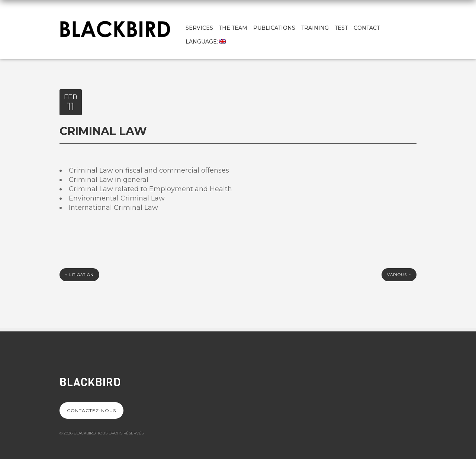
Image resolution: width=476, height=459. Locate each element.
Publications (274, 28)
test (341, 28)
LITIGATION (79, 275)
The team (233, 28)
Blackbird (90, 382)
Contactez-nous (91, 410)
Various (399, 275)
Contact (367, 28)
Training (315, 28)
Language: (206, 42)
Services (199, 28)
